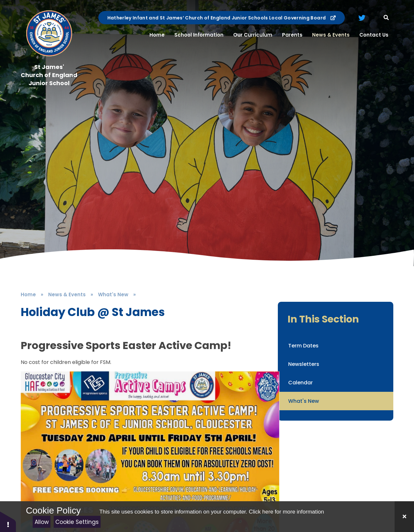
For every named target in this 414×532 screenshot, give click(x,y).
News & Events (67, 294)
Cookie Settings (77, 522)
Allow (42, 522)
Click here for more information (286, 512)
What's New (113, 294)
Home (28, 294)
